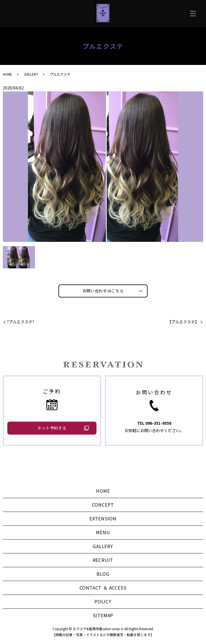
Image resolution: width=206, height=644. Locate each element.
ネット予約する (52, 428)
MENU (103, 532)
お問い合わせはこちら (103, 291)
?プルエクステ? (21, 322)
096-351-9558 (158, 423)
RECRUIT (103, 560)
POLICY (103, 601)
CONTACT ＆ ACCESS (103, 588)
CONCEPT (103, 505)
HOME (7, 74)
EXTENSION (103, 518)
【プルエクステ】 (183, 322)
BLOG (103, 574)
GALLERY (31, 74)
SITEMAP (103, 615)
